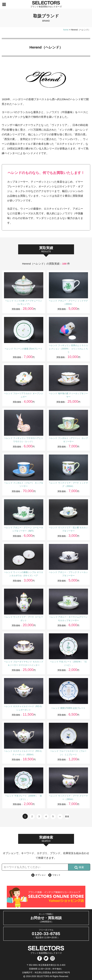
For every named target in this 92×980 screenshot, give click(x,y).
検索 (79, 867)
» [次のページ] (60, 816)
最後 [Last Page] (67, 816)
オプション (41, 875)
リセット (56, 875)
